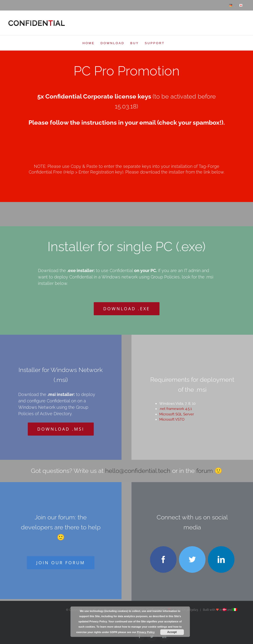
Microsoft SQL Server (177, 414)
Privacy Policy (146, 632)
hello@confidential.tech (138, 471)
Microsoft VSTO (172, 419)
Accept (172, 632)
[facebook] (163, 559)
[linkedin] (221, 559)
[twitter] (192, 559)
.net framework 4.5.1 (176, 409)
